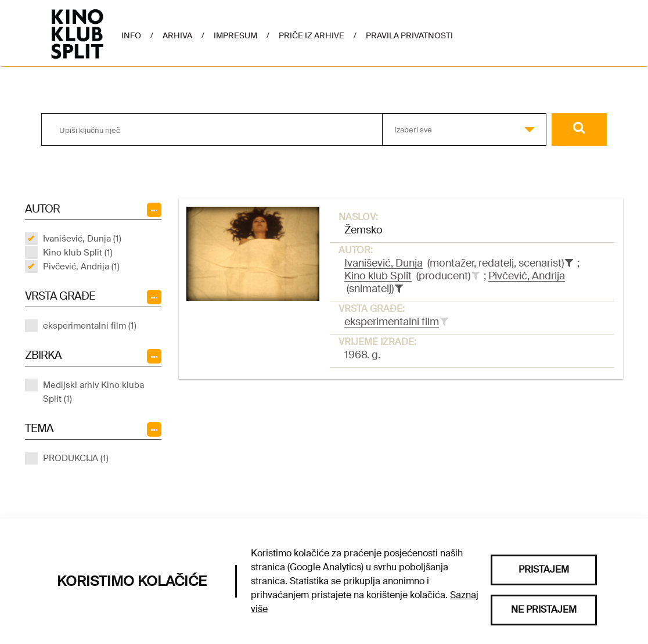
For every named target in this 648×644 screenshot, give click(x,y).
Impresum (235, 35)
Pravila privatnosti (409, 35)
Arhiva (177, 35)
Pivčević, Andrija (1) (81, 267)
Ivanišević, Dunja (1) (82, 239)
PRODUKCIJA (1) (76, 458)
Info (131, 35)
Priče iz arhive (312, 35)
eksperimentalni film (392, 322)
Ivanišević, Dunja (384, 263)
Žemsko (363, 230)
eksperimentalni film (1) (90, 326)
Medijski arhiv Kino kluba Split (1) (93, 392)
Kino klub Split (378, 276)
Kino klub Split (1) (78, 253)
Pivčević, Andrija (527, 276)
